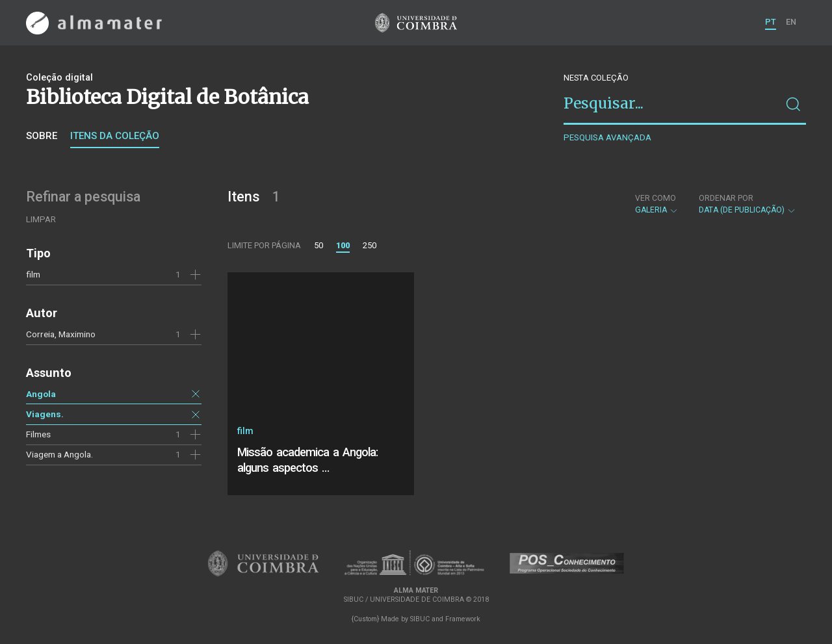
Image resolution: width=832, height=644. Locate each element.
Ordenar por (726, 198)
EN (791, 22)
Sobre (42, 136)
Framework (463, 619)
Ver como (656, 198)
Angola (41, 394)
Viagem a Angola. (59, 454)
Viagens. (45, 414)
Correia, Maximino (61, 334)
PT (771, 22)
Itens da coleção (115, 136)
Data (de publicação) (747, 204)
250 (370, 245)
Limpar (41, 219)
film (33, 274)
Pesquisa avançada (607, 137)
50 (318, 245)
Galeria (657, 204)
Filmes (38, 434)
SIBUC (420, 619)
